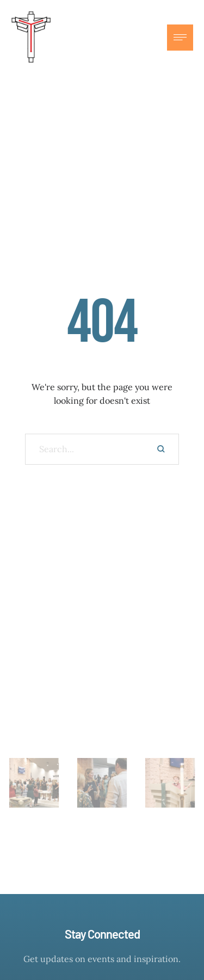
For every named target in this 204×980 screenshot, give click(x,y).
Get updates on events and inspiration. (102, 959)
